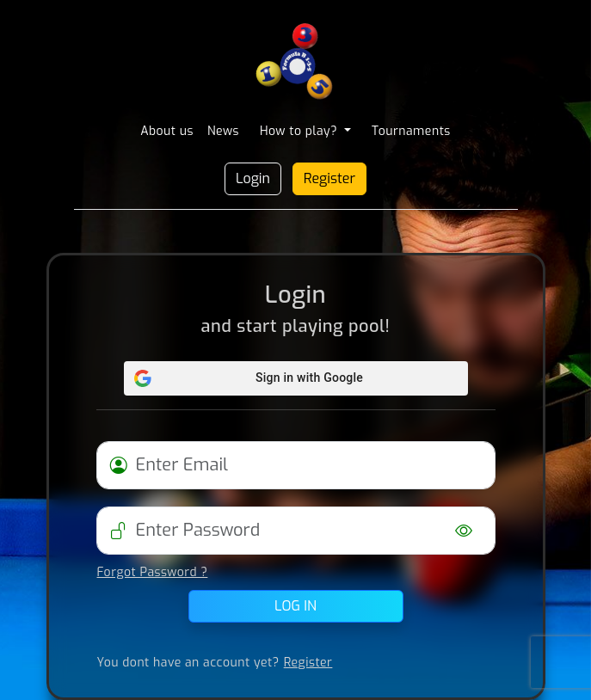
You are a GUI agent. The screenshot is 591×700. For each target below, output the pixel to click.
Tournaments (411, 131)
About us (167, 131)
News (223, 131)
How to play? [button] (300, 131)
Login (253, 178)
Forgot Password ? (153, 572)
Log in (295, 606)
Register (329, 178)
